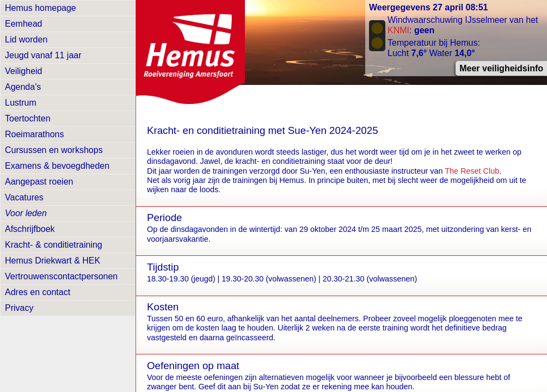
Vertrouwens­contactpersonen (61, 276)
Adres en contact (38, 292)
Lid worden (26, 39)
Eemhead (24, 24)
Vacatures (24, 197)
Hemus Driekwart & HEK (53, 261)
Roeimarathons (35, 134)
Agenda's (23, 87)
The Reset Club (472, 171)
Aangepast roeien (39, 182)
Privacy (19, 308)
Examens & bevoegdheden (57, 166)
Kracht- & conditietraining (54, 245)
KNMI (398, 30)
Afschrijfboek (30, 229)
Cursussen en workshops (54, 150)
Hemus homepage (41, 8)
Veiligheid (24, 71)
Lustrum (21, 103)
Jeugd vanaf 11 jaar (43, 55)
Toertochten (28, 118)
